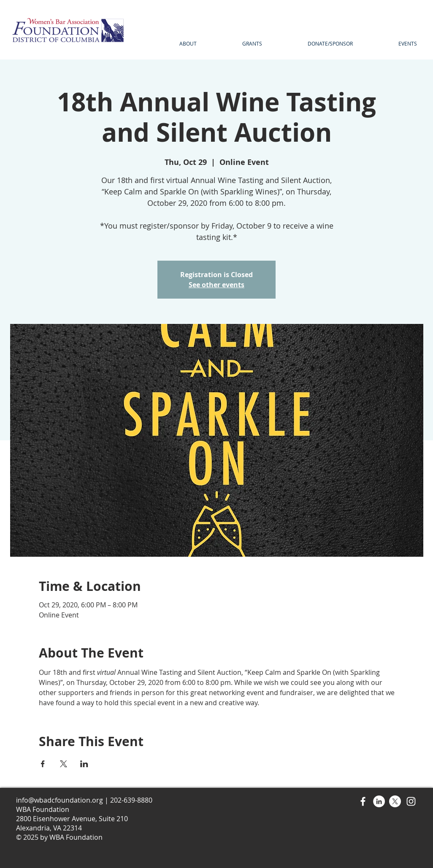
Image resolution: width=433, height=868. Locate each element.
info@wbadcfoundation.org (60, 800)
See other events (216, 285)
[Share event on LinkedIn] (84, 764)
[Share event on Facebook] (43, 764)
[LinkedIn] (379, 801)
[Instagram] (411, 801)
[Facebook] (363, 801)
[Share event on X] (64, 764)
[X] (395, 801)
